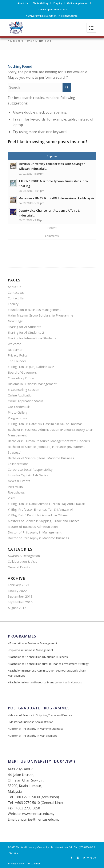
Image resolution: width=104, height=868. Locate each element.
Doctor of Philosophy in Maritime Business (38, 538)
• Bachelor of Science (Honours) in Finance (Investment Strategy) (49, 664)
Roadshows (16, 492)
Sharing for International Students (32, 338)
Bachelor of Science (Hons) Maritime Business (41, 458)
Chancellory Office (21, 378)
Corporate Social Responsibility (30, 469)
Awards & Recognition (24, 556)
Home (28, 41)
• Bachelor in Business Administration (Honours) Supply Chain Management (47, 673)
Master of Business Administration (33, 527)
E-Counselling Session (23, 389)
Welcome (15, 344)
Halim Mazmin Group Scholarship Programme (41, 315)
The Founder (17, 361)
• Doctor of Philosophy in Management (32, 736)
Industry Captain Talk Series (28, 475)
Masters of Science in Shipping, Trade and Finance (44, 521)
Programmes (17, 418)
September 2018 (20, 596)
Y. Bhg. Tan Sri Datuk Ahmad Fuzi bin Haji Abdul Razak (46, 504)
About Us (23, 3)
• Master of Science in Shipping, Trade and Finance (40, 715)
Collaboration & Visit (22, 561)
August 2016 (17, 608)
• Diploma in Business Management (30, 650)
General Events (19, 567)
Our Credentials (19, 407)
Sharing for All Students (25, 327)
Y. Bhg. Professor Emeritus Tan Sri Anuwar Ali (41, 509)
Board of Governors (22, 372)
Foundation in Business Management (34, 310)
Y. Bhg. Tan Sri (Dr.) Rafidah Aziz (31, 367)
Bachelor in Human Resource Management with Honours (49, 441)
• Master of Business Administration (31, 722)
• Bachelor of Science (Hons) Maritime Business (38, 657)
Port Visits (15, 487)
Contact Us (16, 292)
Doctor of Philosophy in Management (35, 532)
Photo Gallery (41, 3)
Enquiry (58, 3)
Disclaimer (15, 350)
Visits (12, 498)
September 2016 (20, 602)
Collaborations (18, 464)
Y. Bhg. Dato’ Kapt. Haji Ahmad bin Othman (39, 515)
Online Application (78, 3)
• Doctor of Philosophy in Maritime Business (36, 729)
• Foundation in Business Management (32, 643)
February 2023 (19, 585)
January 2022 (17, 591)
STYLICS (92, 858)
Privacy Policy (18, 355)
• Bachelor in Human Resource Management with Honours (45, 682)
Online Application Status (53, 9)
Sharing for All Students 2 (26, 332)
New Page (15, 321)
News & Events (19, 481)
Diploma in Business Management (32, 384)
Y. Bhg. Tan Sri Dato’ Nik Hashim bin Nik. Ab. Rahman (45, 424)
